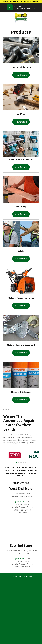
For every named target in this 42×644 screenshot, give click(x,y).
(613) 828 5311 (18, 6)
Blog (18, 470)
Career (24, 470)
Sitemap (21, 476)
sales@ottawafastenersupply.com (25, 8)
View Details (21, 75)
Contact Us (31, 473)
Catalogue (10, 470)
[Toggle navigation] (21, 26)
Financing (33, 470)
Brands (25, 468)
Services (33, 468)
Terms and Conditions (15, 473)
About (8, 468)
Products (16, 468)
